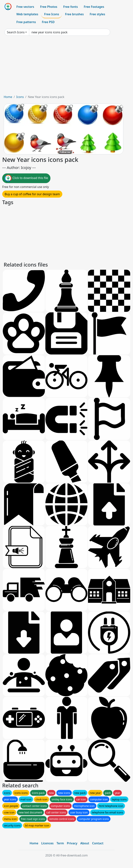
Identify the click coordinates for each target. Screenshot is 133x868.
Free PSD (48, 22)
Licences (47, 843)
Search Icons (16, 32)
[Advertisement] (66, 67)
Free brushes (74, 14)
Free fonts (71, 7)
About (85, 843)
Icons (20, 97)
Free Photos (49, 7)
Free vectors (25, 7)
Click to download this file (26, 178)
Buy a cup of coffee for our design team (32, 194)
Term (60, 843)
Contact (98, 843)
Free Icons (52, 14)
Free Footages (94, 7)
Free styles (97, 14)
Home (8, 97)
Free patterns (26, 22)
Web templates (27, 14)
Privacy (72, 843)
